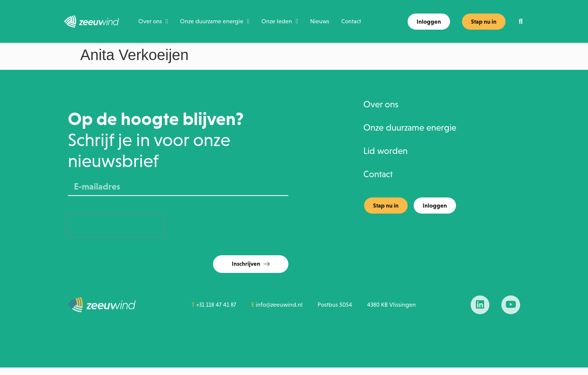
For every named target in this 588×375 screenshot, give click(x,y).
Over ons (153, 21)
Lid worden (386, 151)
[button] (521, 22)
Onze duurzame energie (215, 21)
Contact (351, 21)
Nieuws (320, 21)
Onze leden (280, 21)
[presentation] (116, 226)
